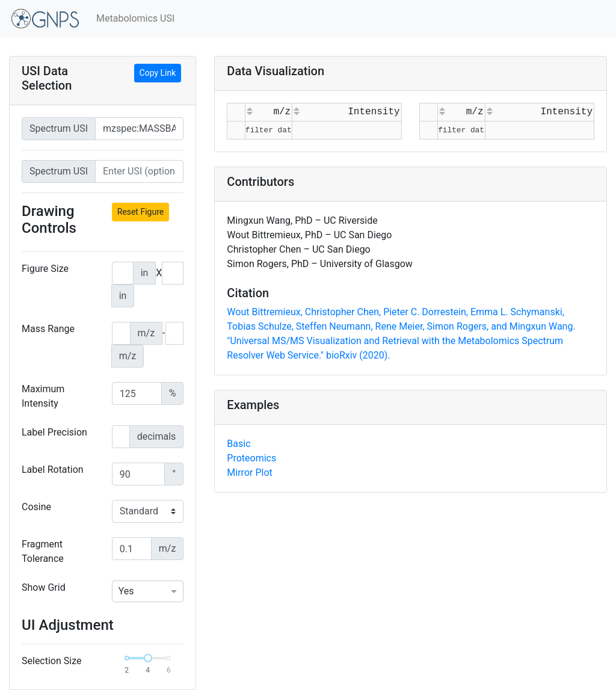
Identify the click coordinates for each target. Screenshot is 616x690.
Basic (239, 444)
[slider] (148, 658)
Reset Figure (141, 212)
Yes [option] (126, 591)
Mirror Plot (249, 473)
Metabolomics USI (135, 18)
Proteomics (251, 458)
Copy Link (158, 73)
